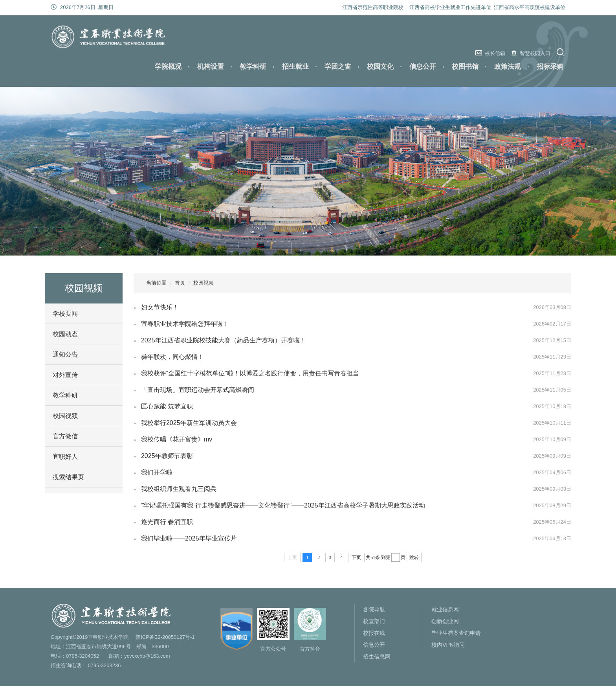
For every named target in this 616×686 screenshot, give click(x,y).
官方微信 (65, 436)
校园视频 (65, 416)
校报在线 (374, 633)
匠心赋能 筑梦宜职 (167, 406)
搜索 (562, 52)
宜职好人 (65, 457)
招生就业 (295, 67)
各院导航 (374, 609)
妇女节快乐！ (160, 307)
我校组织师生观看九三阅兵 (179, 489)
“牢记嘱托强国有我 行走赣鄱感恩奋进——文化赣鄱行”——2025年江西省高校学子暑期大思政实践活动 (283, 505)
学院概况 (168, 67)
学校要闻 (65, 314)
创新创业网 (445, 621)
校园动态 (65, 334)
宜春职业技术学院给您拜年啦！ (185, 324)
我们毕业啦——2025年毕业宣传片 (189, 538)
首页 (180, 283)
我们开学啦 (157, 472)
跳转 (414, 557)
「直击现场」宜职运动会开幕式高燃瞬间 (198, 390)
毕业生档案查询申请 (456, 633)
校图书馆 (465, 67)
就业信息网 (445, 609)
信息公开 (423, 67)
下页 (356, 557)
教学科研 (253, 67)
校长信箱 (495, 53)
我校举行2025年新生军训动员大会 (189, 423)
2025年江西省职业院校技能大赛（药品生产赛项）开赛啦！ (224, 340)
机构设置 (211, 67)
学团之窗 (338, 67)
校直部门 (374, 621)
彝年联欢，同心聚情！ (172, 357)
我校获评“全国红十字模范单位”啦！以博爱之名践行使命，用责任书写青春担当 (250, 373)
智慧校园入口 (535, 53)
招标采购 (550, 67)
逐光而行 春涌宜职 (167, 522)
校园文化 (380, 67)
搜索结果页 (68, 477)
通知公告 (65, 354)
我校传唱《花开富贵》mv (177, 439)
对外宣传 (65, 375)
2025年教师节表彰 (167, 456)
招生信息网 (377, 657)
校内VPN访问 (448, 645)
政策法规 (508, 67)
